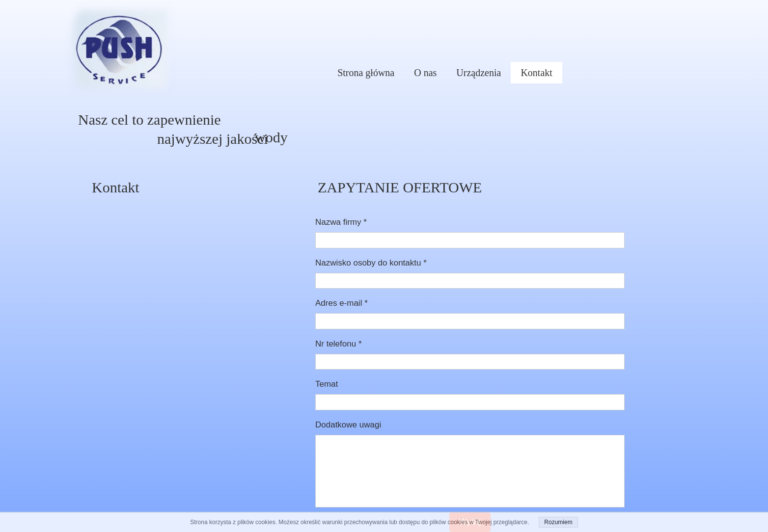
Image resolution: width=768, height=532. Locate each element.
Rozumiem (558, 522)
